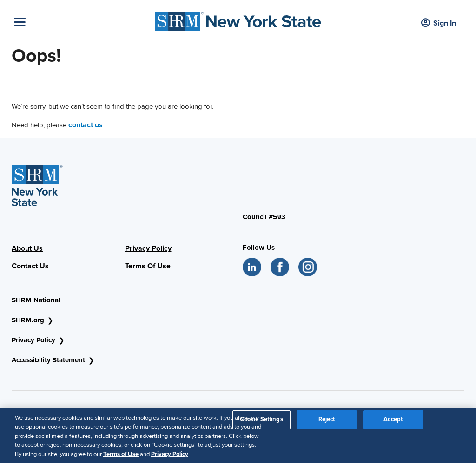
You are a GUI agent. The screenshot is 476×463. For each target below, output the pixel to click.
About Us (27, 248)
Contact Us (30, 266)
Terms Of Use (148, 266)
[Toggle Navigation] (82, 22)
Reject (327, 422)
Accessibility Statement (48, 360)
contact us (86, 125)
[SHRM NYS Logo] (238, 19)
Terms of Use (121, 457)
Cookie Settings (261, 422)
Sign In (439, 23)
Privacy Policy (148, 248)
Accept (393, 422)
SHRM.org (28, 320)
